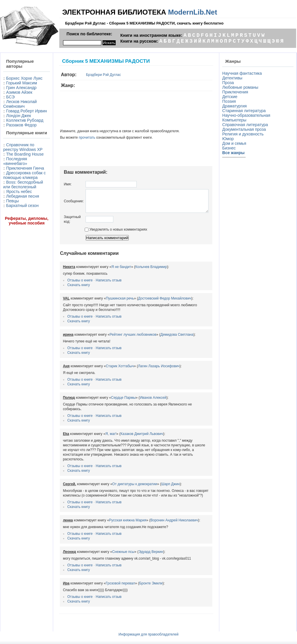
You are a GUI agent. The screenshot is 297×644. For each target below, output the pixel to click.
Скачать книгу (65, 289)
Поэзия (230, 101)
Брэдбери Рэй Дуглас (90, 75)
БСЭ (10, 106)
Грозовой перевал (107, 578)
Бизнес (230, 148)
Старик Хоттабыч (107, 370)
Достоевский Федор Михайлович (151, 303)
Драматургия (236, 106)
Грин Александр (21, 97)
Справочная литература (246, 125)
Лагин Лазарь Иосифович (145, 370)
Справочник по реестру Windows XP (20, 178)
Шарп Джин (157, 479)
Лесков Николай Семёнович (14, 116)
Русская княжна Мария (114, 515)
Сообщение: (61, 203)
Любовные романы (241, 87)
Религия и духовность (244, 134)
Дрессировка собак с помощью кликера (20, 220)
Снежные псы (110, 547)
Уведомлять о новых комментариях (103, 234)
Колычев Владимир (138, 271)
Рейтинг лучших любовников (120, 339)
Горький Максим (12, 90)
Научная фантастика (243, 73)
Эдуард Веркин (138, 547)
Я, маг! (98, 434)
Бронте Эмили (138, 578)
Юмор (229, 139)
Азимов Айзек (19, 102)
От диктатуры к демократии (121, 479)
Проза (229, 83)
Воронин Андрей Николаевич (161, 515)
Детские (231, 97)
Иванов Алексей (140, 402)
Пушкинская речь (107, 303)
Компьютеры (236, 120)
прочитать (74, 137)
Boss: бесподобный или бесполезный (20, 234)
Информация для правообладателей (149, 629)
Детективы (233, 78)
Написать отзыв (95, 285)
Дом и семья (235, 143)
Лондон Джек (19, 134)
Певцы (12, 257)
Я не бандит (108, 271)
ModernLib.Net (192, 12)
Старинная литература (245, 111)
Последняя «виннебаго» (15, 199)
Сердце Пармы (110, 402)
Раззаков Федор (21, 148)
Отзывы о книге (67, 285)
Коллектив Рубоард (15, 141)
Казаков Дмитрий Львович (128, 434)
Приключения (236, 92)
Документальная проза (245, 129)
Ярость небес (19, 243)
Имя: (54, 184)
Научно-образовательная (247, 115)
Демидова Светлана (164, 339)
